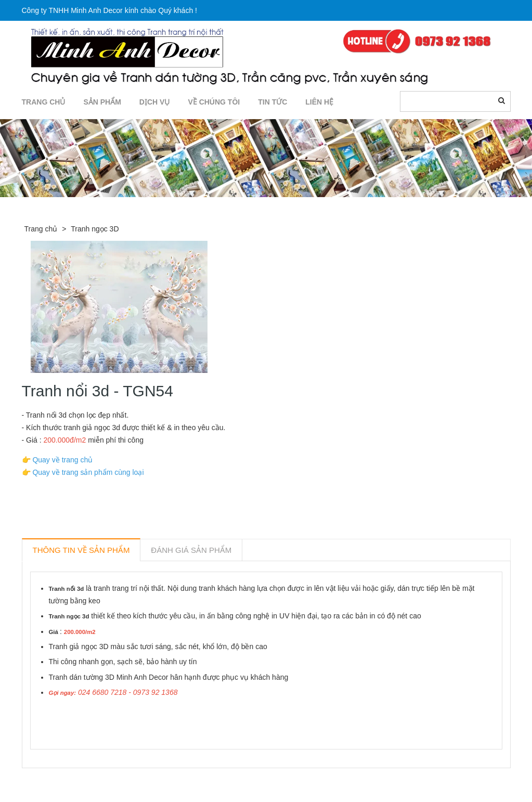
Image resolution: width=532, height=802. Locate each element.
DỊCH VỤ (155, 102)
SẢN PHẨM (102, 102)
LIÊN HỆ (319, 102)
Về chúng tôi (214, 102)
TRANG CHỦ (44, 102)
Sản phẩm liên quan (78, 780)
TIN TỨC (273, 102)
